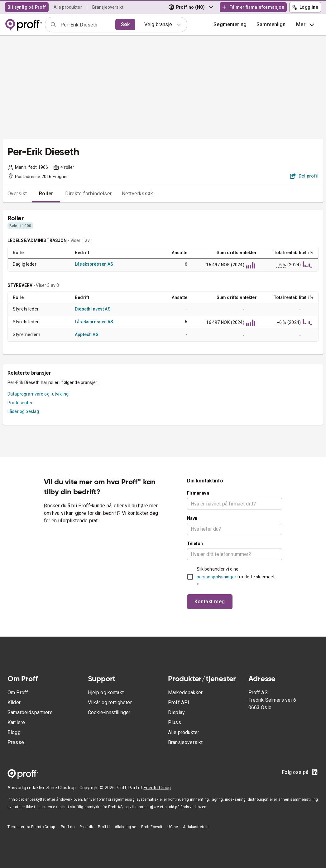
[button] (271, 25)
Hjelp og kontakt (106, 693)
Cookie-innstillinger (109, 712)
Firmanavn (198, 493)
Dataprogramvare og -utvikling (38, 394)
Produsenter (20, 403)
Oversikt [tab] (17, 194)
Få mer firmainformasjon (253, 7)
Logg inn (305, 7)
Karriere (16, 722)
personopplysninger (216, 577)
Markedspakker (185, 693)
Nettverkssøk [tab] (138, 194)
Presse (16, 742)
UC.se (173, 827)
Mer (306, 25)
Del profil (304, 176)
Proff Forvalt (152, 827)
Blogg (14, 732)
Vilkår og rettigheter (110, 702)
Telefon (195, 543)
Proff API (179, 702)
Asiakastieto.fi (196, 827)
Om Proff (18, 693)
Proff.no (68, 827)
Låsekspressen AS (94, 264)
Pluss (175, 722)
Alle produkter (68, 7)
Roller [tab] (46, 194)
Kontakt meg (210, 602)
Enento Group (157, 788)
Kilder (14, 702)
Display (176, 712)
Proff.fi (104, 827)
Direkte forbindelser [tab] (89, 194)
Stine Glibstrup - (63, 788)
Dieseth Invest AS (93, 309)
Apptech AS (87, 334)
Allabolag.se (126, 827)
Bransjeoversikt (108, 7)
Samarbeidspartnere (30, 712)
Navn (192, 518)
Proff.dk (86, 827)
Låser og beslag (23, 411)
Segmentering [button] (230, 24)
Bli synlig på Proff (27, 7)
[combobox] (86, 25)
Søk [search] (125, 24)
